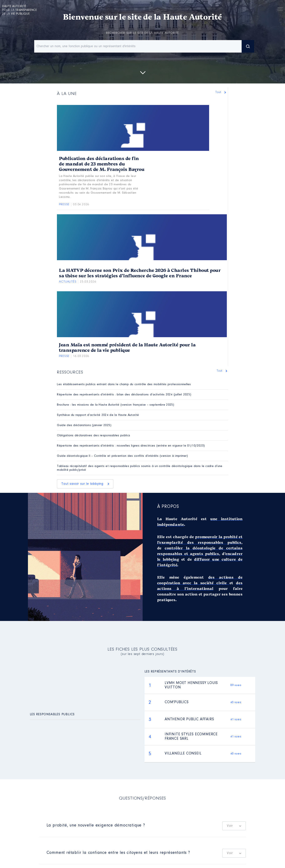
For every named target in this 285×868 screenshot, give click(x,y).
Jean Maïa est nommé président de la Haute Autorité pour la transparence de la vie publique (127, 348)
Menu (280, 10)
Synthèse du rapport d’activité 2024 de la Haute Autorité (98, 415)
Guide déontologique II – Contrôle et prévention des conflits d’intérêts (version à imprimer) (122, 456)
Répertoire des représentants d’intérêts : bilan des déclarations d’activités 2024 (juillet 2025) (124, 395)
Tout (219, 92)
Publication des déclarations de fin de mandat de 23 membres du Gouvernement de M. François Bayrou (102, 164)
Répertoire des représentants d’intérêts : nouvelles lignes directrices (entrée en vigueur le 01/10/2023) (131, 446)
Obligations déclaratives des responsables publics (94, 436)
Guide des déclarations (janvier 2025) (84, 425)
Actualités (68, 282)
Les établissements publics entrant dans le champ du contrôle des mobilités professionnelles (124, 384)
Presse (64, 205)
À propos (168, 507)
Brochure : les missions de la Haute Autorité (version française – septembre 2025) (116, 405)
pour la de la (19, 10)
